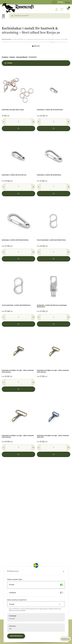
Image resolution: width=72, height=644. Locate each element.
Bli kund (68, 2)
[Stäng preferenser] (64, 572)
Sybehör (12, 57)
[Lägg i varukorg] (18, 128)
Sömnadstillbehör (22, 57)
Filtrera (10, 63)
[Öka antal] (33, 122)
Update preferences (16, 636)
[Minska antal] (4, 122)
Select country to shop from (17, 600)
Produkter (5, 57)
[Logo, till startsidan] (18, 8)
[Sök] (12, 16)
